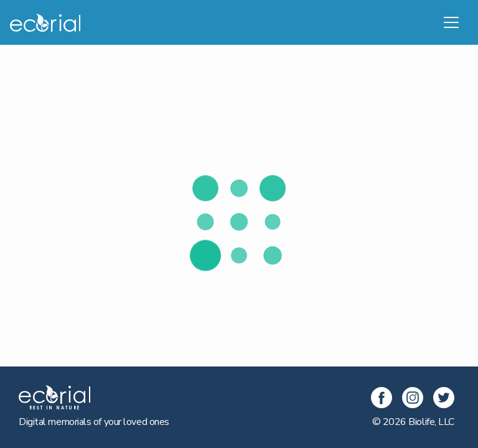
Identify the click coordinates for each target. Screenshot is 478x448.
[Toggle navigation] (451, 22)
